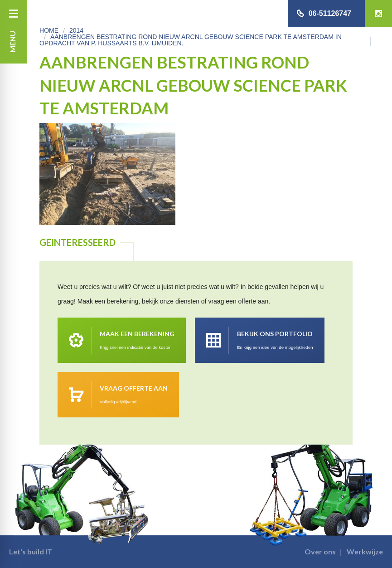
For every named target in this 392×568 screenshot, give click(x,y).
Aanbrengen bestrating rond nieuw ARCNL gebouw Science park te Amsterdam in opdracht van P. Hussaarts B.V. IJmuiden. (191, 40)
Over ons (320, 551)
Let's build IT (31, 551)
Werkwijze (365, 551)
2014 (76, 30)
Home (49, 30)
